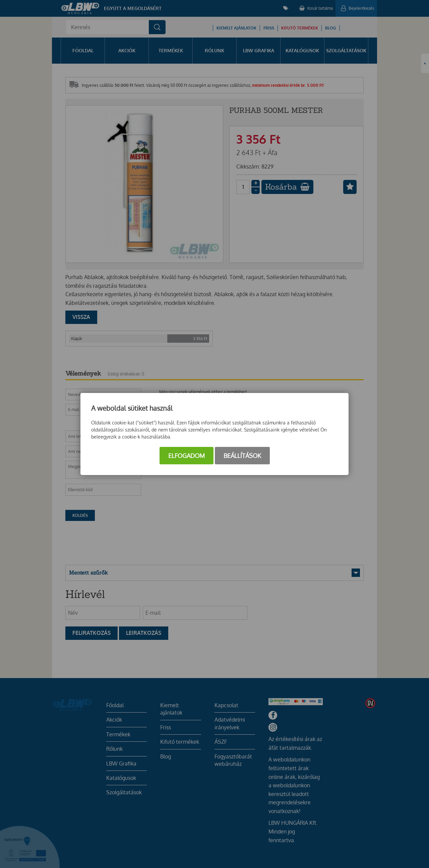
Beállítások (242, 456)
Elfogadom (187, 456)
